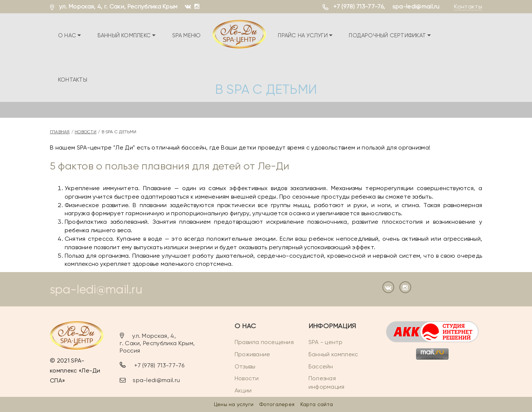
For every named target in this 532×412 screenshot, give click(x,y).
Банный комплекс (127, 35)
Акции (243, 390)
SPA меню (186, 35)
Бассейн (321, 366)
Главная (60, 132)
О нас (70, 35)
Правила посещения (264, 342)
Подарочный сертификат (390, 35)
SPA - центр (325, 342)
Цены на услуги (234, 404)
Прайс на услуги (305, 35)
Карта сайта (317, 404)
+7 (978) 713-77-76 (358, 6)
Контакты (468, 6)
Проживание (252, 354)
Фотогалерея (277, 404)
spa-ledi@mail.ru (416, 6)
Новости (86, 132)
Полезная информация (326, 383)
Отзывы (245, 366)
